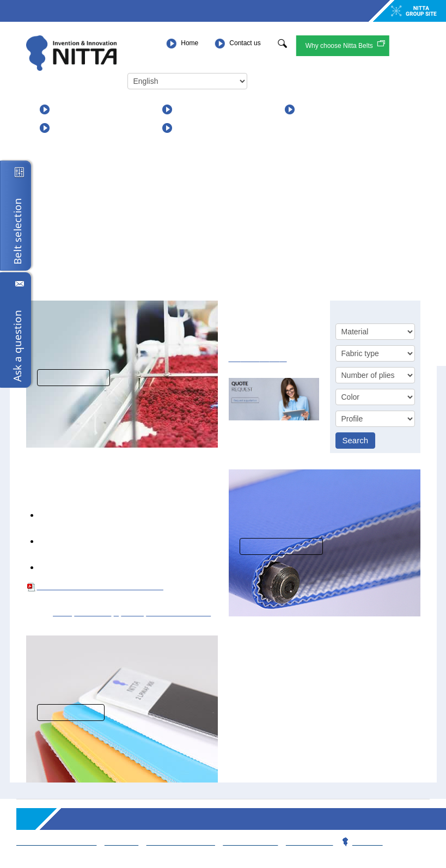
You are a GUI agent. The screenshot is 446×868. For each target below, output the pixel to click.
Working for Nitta (177, 842)
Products (71, 109)
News (310, 109)
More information (282, 546)
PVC (59, 612)
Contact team (246, 842)
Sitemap (118, 842)
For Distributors (207, 128)
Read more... (69, 713)
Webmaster (304, 842)
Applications (200, 109)
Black (128, 612)
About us (71, 128)
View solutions (73, 378)
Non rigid (89, 612)
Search (356, 440)
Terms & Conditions (56, 842)
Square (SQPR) (169, 612)
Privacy (360, 842)
